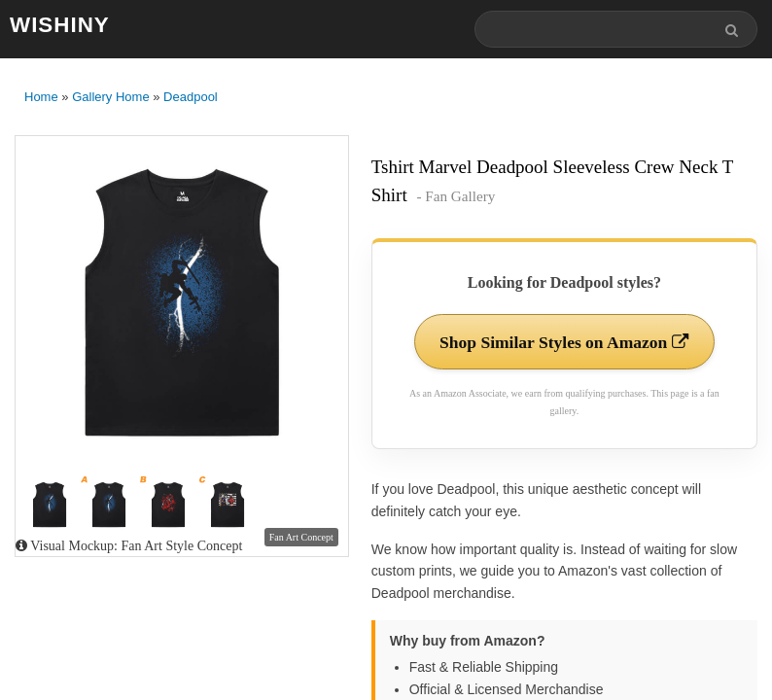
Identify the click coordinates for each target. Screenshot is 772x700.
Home (41, 98)
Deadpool (191, 98)
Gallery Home (110, 98)
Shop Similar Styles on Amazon (564, 343)
